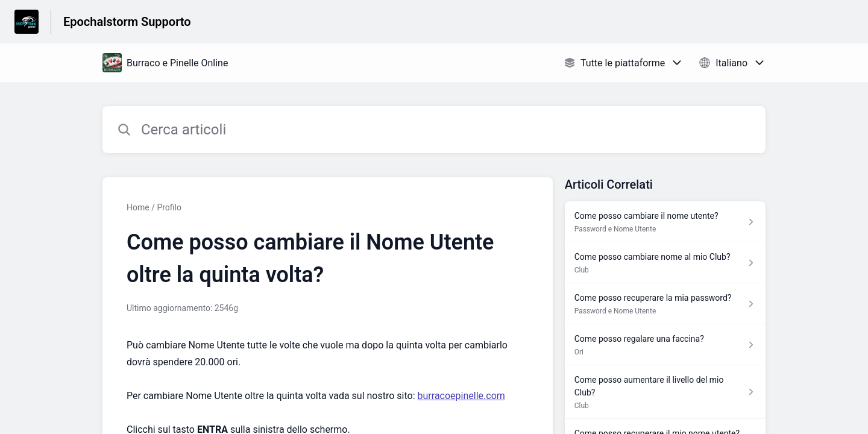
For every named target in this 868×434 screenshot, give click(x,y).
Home (138, 207)
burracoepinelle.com (461, 396)
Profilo (169, 207)
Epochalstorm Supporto (127, 22)
